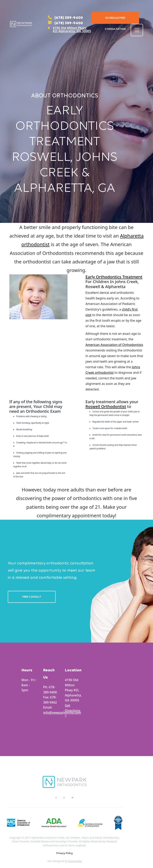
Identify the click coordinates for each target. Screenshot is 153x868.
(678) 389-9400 (65, 17)
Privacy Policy (65, 853)
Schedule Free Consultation (115, 20)
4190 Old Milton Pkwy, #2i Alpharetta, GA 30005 (70, 29)
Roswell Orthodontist (106, 406)
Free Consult (32, 597)
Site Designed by (65, 861)
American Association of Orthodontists (114, 345)
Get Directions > (73, 710)
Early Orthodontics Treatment (114, 277)
